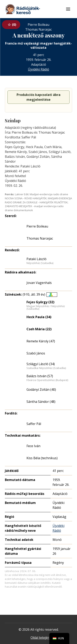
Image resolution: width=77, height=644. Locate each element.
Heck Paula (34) (39, 317)
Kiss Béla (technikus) (42, 458)
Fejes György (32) (40, 302)
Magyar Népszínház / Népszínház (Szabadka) (46, 308)
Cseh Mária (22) (39, 329)
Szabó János (36, 353)
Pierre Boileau (37, 226)
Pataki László (36, 259)
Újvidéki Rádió (38, 69)
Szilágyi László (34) (41, 364)
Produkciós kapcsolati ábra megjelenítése (38, 97)
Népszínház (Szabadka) (40, 263)
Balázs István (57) (40, 376)
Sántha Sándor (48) (41, 402)
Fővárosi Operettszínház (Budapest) (47, 380)
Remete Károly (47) (41, 341)
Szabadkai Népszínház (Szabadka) (46, 368)
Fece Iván (33, 446)
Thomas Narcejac (40, 238)
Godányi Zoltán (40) (41, 390)
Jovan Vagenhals (39, 283)
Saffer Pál (34, 424)
